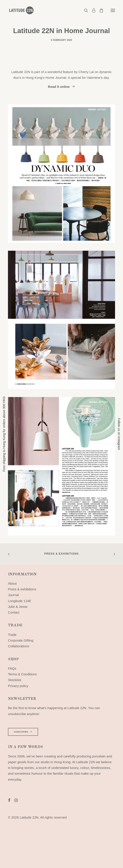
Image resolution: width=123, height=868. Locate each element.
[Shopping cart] (99, 10)
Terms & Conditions (22, 674)
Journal (13, 595)
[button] (113, 10)
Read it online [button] (61, 87)
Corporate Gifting (21, 640)
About (12, 583)
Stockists (15, 680)
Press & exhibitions (61, 554)
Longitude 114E (20, 601)
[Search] (84, 10)
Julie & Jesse (18, 607)
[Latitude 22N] (21, 10)
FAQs (12, 668)
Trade (12, 635)
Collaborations (19, 646)
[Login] (92, 10)
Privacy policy (18, 686)
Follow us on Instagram (119, 434)
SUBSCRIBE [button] (23, 732)
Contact (14, 612)
